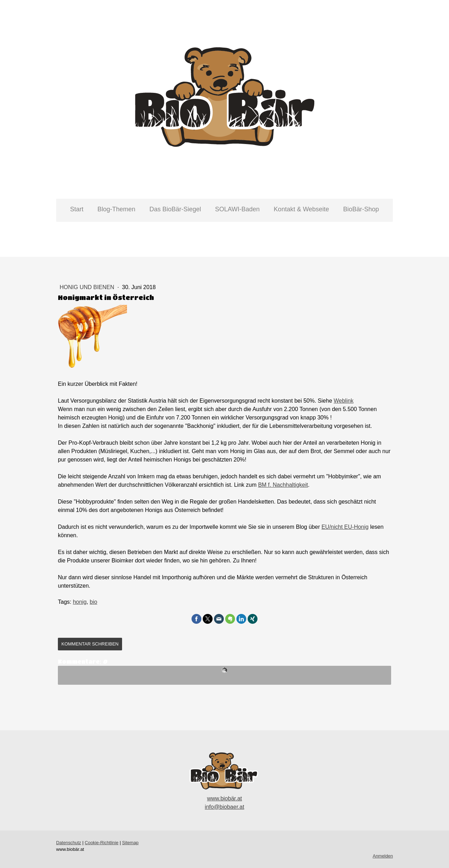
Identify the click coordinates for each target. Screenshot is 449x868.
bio (93, 602)
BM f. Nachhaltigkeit (283, 485)
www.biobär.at (224, 798)
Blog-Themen (116, 209)
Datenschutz (69, 843)
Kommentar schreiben (90, 644)
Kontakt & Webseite (301, 209)
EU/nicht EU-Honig (345, 527)
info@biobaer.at (224, 807)
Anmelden (383, 856)
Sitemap (130, 843)
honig (80, 602)
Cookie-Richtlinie (102, 843)
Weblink (344, 401)
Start (77, 209)
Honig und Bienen (88, 287)
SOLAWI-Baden (237, 209)
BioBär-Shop (361, 209)
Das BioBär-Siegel (175, 209)
